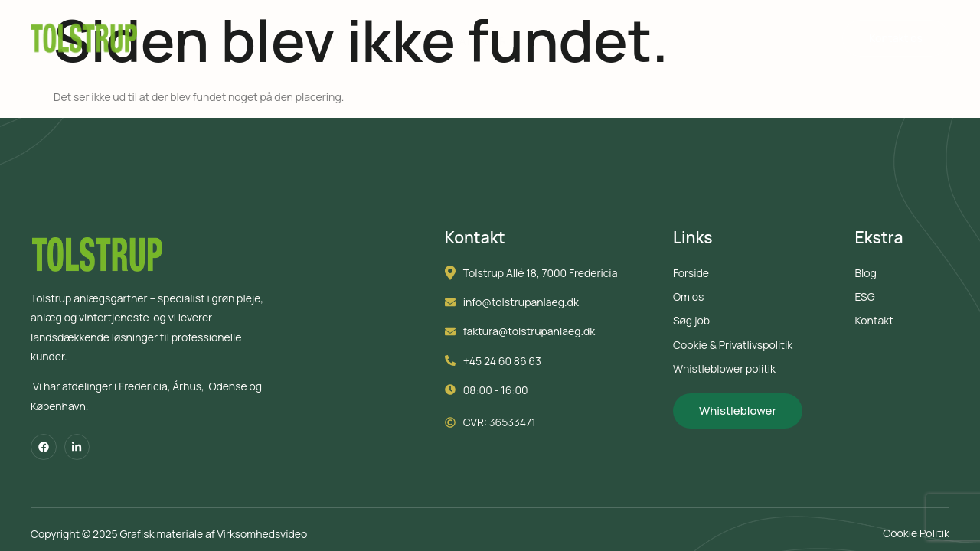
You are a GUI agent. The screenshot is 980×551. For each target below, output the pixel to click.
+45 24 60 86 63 (512, 363)
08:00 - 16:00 (506, 393)
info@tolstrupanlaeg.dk (531, 305)
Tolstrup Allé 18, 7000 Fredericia (550, 276)
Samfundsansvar (462, 40)
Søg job (587, 40)
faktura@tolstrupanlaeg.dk (539, 334)
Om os (664, 40)
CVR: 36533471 (510, 425)
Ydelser (327, 40)
